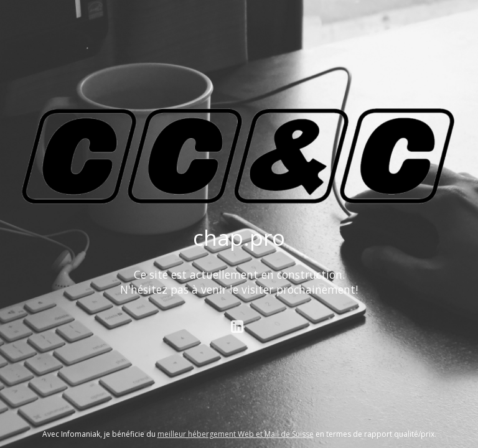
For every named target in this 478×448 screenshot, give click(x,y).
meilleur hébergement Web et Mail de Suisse (236, 434)
